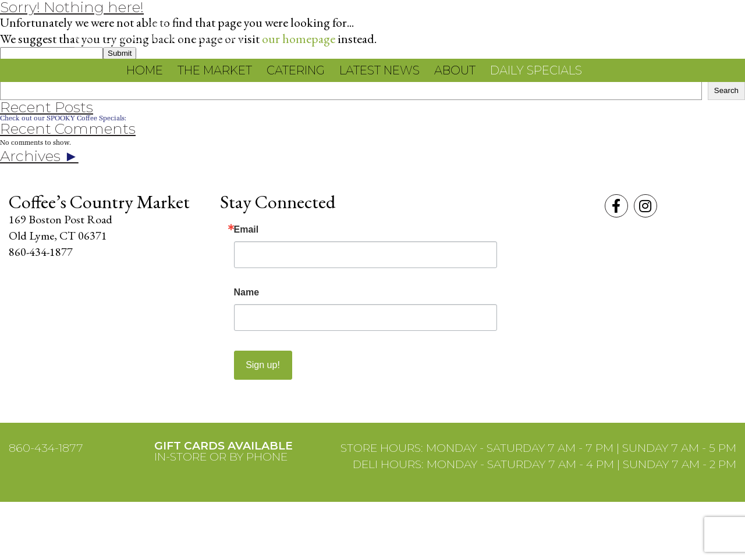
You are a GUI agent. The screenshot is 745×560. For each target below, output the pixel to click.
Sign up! (263, 365)
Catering (296, 70)
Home (145, 70)
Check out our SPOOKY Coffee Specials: (63, 118)
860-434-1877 (46, 448)
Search (726, 90)
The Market (215, 70)
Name (247, 293)
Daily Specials (536, 70)
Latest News (379, 70)
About (455, 70)
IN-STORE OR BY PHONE (223, 451)
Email (246, 230)
